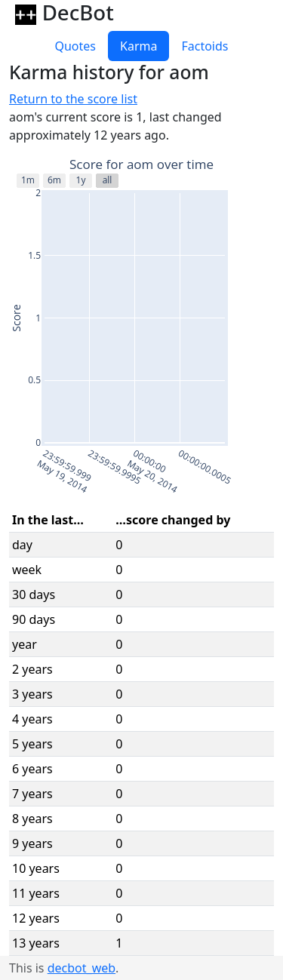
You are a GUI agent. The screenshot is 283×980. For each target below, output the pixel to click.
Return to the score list (73, 99)
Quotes (75, 46)
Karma (138, 46)
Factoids (205, 46)
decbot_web (82, 968)
